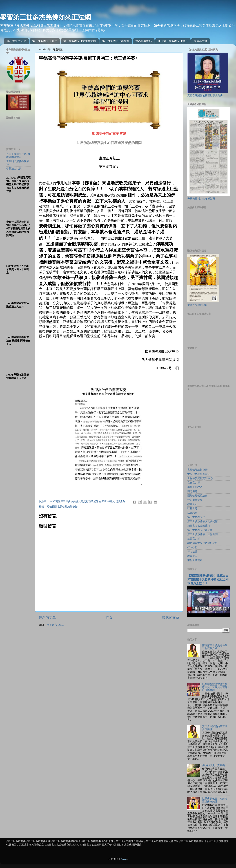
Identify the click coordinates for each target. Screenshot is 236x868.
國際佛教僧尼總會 (197, 496)
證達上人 (192, 556)
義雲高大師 (201, 41)
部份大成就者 (195, 560)
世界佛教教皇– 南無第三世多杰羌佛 (215, 800)
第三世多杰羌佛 (16, 41)
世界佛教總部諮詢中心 (200, 478)
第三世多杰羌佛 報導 (45, 41)
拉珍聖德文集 (195, 500)
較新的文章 (47, 618)
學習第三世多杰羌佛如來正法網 (45, 17)
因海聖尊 (192, 491)
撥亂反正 (192, 504)
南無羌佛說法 (195, 487)
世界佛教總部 (144, 41)
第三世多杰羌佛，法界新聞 (202, 534)
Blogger (124, 859)
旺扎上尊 (192, 509)
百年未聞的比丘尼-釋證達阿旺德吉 (18, 156)
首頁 (109, 618)
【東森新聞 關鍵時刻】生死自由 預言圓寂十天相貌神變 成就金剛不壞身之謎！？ (208, 580)
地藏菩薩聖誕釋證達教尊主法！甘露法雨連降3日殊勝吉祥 (215, 687)
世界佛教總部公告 (197, 470)
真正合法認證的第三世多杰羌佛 (205, 96)
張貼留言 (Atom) (55, 625)
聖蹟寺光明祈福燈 (197, 305)
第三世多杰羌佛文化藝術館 (80, 41)
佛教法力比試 (14, 169)
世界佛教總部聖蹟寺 (199, 474)
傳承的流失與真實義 (213, 765)
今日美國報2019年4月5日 (201, 199)
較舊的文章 (171, 618)
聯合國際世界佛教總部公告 (62, 507)
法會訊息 (192, 513)
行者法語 (192, 552)
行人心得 (192, 547)
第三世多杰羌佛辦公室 (116, 41)
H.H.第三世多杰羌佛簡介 (173, 41)
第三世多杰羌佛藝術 (199, 526)
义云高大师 (194, 483)
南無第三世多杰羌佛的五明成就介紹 (215, 647)
